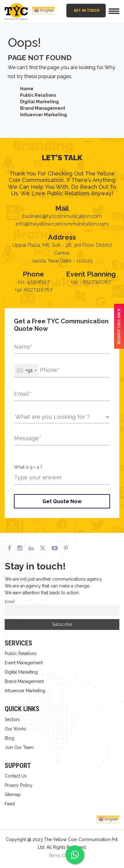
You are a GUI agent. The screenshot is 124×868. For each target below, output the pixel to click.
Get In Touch (87, 10)
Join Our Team (19, 747)
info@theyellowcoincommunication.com (62, 224)
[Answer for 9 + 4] (62, 478)
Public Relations (38, 95)
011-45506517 (33, 282)
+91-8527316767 (33, 290)
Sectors (12, 720)
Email (10, 602)
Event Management (24, 663)
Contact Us (16, 776)
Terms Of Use (62, 856)
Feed (10, 804)
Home (27, 89)
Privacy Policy (19, 785)
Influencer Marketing (44, 115)
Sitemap (13, 795)
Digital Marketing (40, 102)
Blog (9, 738)
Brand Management (43, 108)
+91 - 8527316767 (91, 282)
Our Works (15, 729)
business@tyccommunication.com (62, 216)
